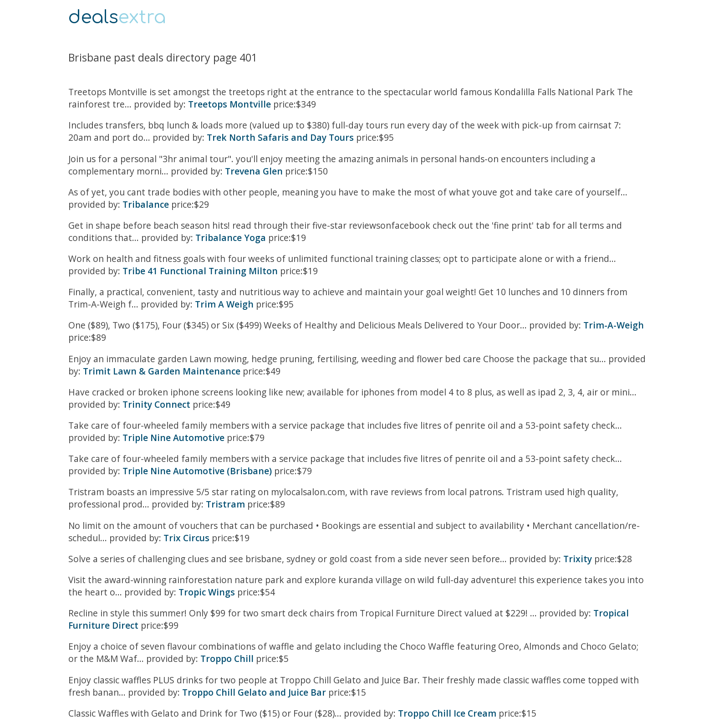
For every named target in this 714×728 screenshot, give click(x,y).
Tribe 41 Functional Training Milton (200, 271)
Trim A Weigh (224, 304)
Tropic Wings (207, 592)
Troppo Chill (227, 659)
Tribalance (146, 204)
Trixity (578, 559)
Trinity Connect (156, 404)
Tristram (225, 504)
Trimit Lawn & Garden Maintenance (162, 371)
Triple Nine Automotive (173, 438)
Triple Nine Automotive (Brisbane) (197, 471)
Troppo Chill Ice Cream (447, 713)
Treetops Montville (229, 104)
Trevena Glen (254, 171)
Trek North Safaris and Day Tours (280, 137)
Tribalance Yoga (231, 238)
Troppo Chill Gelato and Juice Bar (254, 692)
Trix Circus (186, 538)
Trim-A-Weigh (614, 325)
